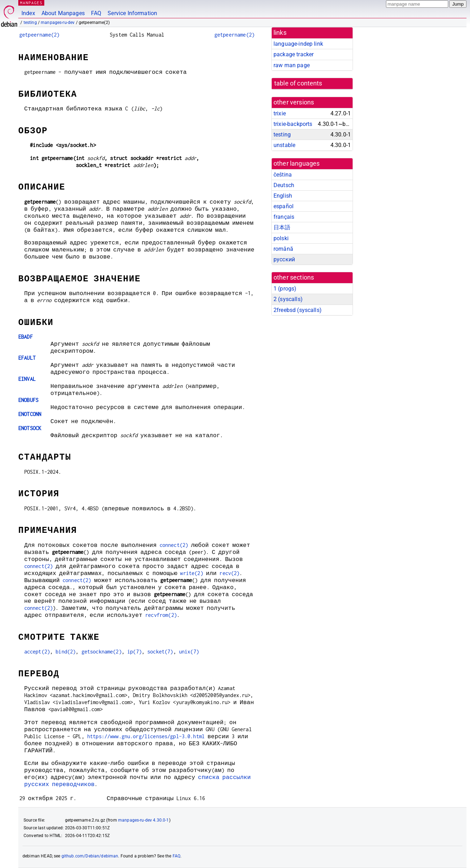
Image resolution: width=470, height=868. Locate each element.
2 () (288, 299)
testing (30, 23)
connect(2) (174, 545)
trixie (280, 113)
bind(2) (66, 652)
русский (284, 259)
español (284, 206)
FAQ (96, 13)
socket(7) (160, 652)
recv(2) (229, 573)
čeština (283, 175)
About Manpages (63, 13)
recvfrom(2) (161, 615)
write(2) (191, 573)
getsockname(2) (102, 652)
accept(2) (37, 652)
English (283, 196)
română (283, 249)
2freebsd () (298, 310)
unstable (284, 145)
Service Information (132, 13)
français (284, 217)
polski (281, 238)
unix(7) (189, 652)
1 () (285, 289)
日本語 (282, 227)
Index (28, 13)
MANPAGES (31, 3)
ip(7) (134, 652)
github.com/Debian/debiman (90, 856)
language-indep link (298, 44)
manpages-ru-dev (58, 23)
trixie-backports (293, 124)
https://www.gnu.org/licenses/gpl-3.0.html (146, 736)
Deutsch (284, 185)
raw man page (292, 65)
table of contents (298, 83)
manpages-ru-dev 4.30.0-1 (144, 820)
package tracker (294, 54)
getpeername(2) (39, 35)
